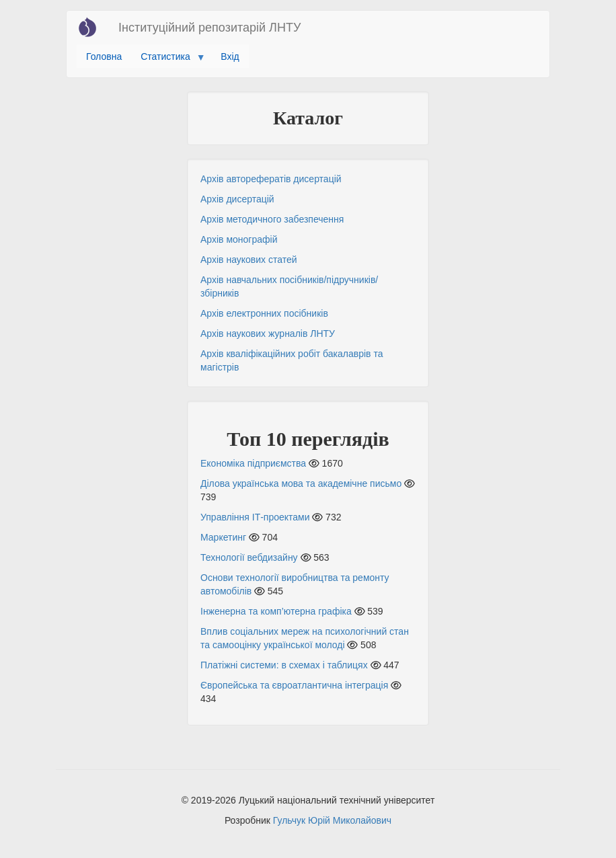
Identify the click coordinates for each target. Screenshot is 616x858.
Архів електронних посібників (264, 313)
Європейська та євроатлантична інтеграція (294, 685)
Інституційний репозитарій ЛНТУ (209, 28)
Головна (104, 56)
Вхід (230, 56)
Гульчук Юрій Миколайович (332, 820)
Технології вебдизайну (249, 557)
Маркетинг (223, 537)
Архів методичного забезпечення (272, 219)
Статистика (168, 60)
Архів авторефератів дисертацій (271, 179)
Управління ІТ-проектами (255, 517)
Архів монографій (239, 239)
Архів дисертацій (237, 199)
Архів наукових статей (249, 260)
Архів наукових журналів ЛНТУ (268, 334)
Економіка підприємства (253, 463)
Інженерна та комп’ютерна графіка (276, 611)
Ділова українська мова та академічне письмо (301, 483)
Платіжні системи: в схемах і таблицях (284, 665)
